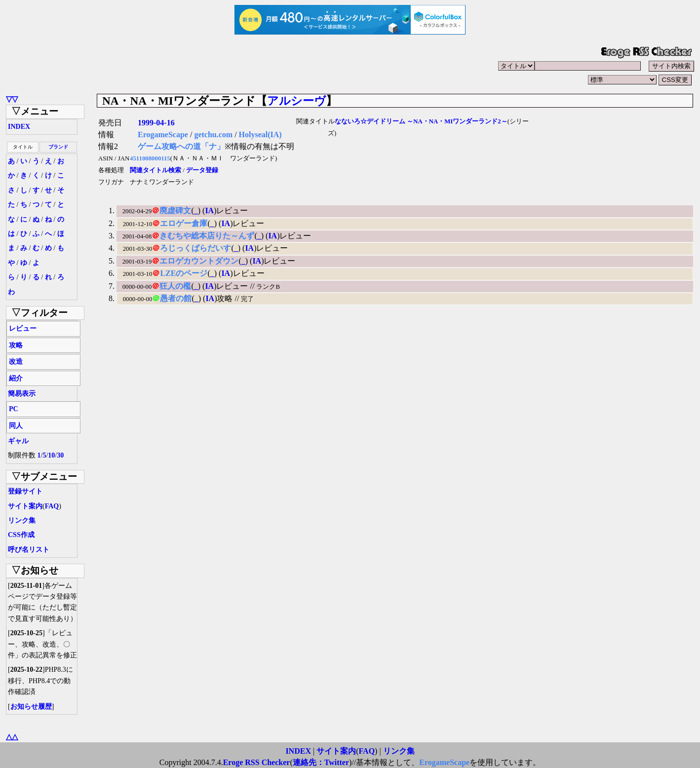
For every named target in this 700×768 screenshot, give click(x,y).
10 (51, 455)
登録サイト (25, 491)
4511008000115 (150, 158)
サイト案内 (25, 506)
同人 (16, 426)
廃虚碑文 (175, 211)
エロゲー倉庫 (184, 223)
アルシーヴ (296, 101)
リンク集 (22, 520)
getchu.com (213, 134)
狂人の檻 (175, 286)
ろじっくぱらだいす (195, 248)
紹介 (16, 378)
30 (60, 455)
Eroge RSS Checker (257, 762)
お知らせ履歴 (31, 707)
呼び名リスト (29, 550)
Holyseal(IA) (260, 134)
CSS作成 (21, 535)
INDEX (19, 127)
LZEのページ (184, 273)
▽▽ (12, 99)
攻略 (16, 345)
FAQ (52, 506)
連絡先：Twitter (321, 762)
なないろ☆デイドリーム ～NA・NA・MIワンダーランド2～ (421, 121)
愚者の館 (176, 298)
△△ (12, 737)
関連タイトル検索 (156, 170)
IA (209, 211)
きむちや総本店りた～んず (207, 236)
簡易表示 (22, 394)
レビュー (23, 328)
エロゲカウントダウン (199, 261)
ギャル (18, 441)
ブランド (58, 147)
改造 (16, 362)
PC (14, 409)
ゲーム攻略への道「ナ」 (181, 146)
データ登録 (202, 170)
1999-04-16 (156, 123)
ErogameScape (163, 134)
